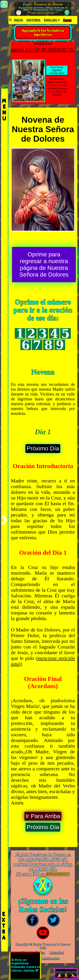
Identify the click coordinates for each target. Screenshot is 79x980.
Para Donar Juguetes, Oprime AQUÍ (57, 70)
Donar (67, 20)
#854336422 (58, 874)
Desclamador (51, 958)
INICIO (19, 20)
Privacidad (57, 953)
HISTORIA (34, 20)
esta (53, 92)
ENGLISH (52, 20)
